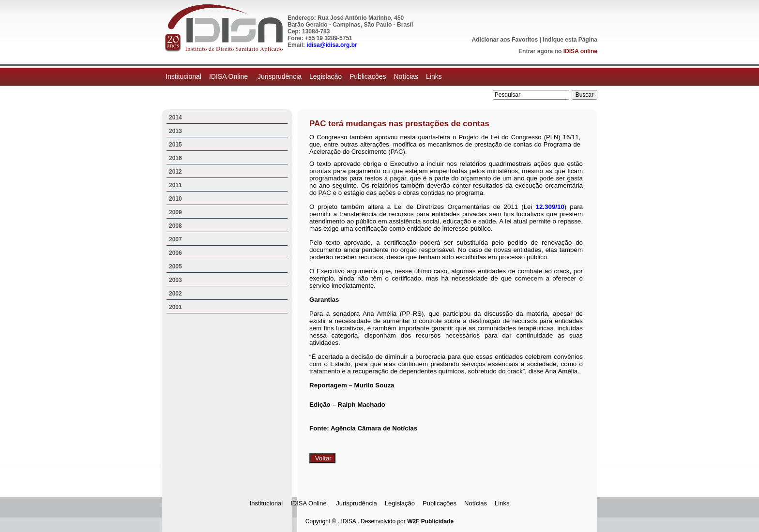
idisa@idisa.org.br (332, 45)
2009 (175, 212)
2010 (175, 199)
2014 (175, 118)
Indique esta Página (570, 40)
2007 (175, 239)
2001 (175, 307)
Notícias (406, 76)
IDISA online (580, 51)
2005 (175, 266)
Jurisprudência (280, 76)
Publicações (368, 76)
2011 (175, 185)
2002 (175, 294)
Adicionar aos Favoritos (505, 40)
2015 (175, 145)
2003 (175, 280)
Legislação (326, 76)
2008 (175, 226)
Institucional (183, 76)
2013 (175, 131)
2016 (175, 158)
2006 (175, 253)
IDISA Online (229, 76)
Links (434, 76)
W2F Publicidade (430, 521)
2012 (175, 172)
